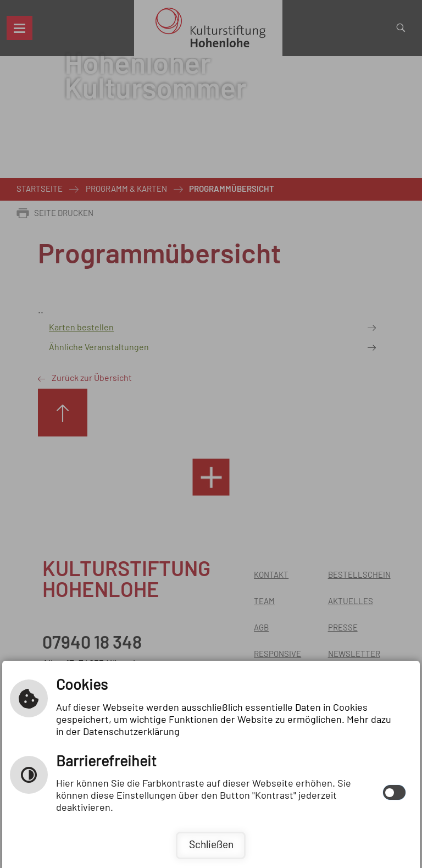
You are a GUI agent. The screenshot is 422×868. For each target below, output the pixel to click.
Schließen (211, 845)
